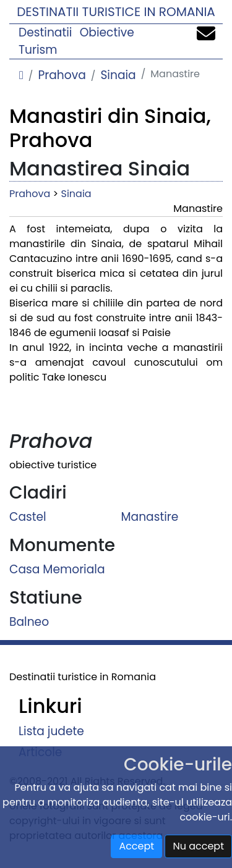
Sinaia (118, 75)
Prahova (62, 75)
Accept (136, 846)
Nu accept (198, 846)
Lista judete (51, 731)
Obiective (107, 32)
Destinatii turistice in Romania (116, 12)
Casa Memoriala (57, 569)
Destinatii (45, 32)
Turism (38, 50)
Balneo (29, 621)
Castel (28, 516)
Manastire (150, 516)
